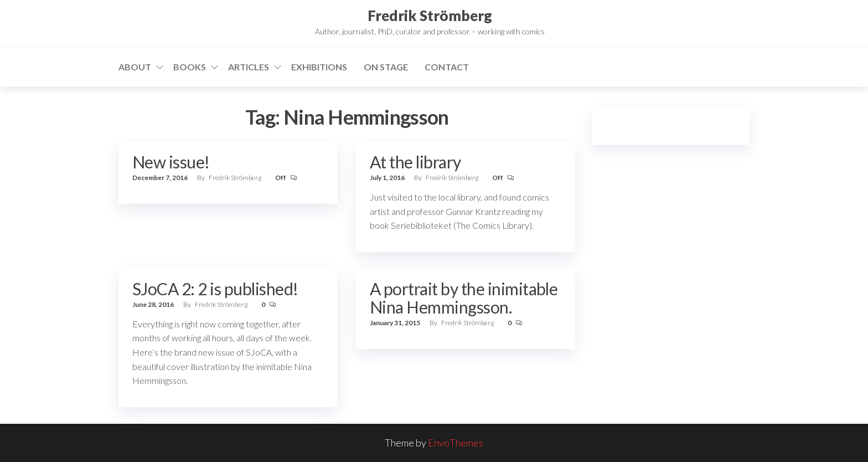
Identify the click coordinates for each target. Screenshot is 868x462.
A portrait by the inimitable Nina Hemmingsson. (464, 298)
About (135, 67)
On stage (386, 67)
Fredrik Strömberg (430, 16)
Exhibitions (319, 67)
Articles (249, 67)
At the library (415, 162)
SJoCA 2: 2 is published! (215, 289)
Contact (447, 67)
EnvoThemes (456, 443)
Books (190, 67)
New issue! (171, 162)
